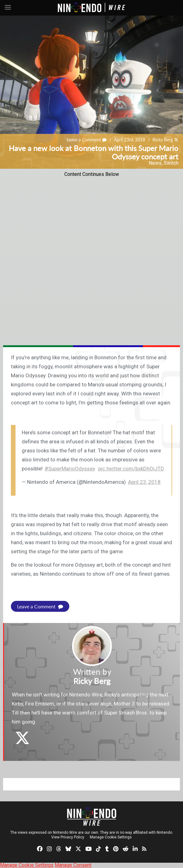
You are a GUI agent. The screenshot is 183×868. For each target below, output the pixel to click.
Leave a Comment (87, 140)
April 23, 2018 (144, 482)
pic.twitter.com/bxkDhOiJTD (131, 469)
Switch (171, 163)
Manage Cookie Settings (111, 837)
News (155, 163)
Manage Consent (73, 865)
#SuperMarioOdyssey (70, 469)
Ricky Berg (163, 140)
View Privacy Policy (68, 837)
